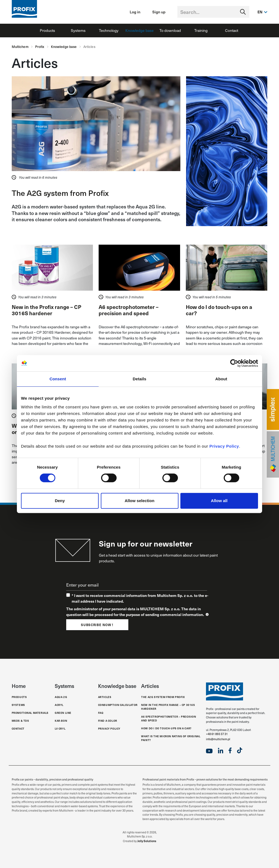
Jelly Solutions (147, 841)
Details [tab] (139, 379)
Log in (135, 12)
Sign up (159, 12)
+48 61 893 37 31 (217, 734)
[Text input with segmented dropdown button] (213, 12)
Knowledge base (139, 30)
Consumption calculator (118, 705)
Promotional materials (30, 713)
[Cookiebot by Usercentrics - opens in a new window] (234, 363)
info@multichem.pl (218, 739)
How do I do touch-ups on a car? (166, 728)
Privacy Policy (224, 446)
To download (170, 30)
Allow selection (139, 501)
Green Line (63, 713)
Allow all (219, 501)
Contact (232, 30)
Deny (60, 501)
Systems (78, 30)
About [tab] (221, 379)
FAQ (101, 713)
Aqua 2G (61, 697)
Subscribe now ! (97, 625)
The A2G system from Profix (60, 193)
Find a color (108, 721)
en (260, 12)
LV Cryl (60, 729)
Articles (105, 697)
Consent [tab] (58, 379)
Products (47, 30)
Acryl (59, 705)
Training (201, 30)
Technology (109, 30)
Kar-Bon (61, 721)
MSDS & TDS (20, 721)
